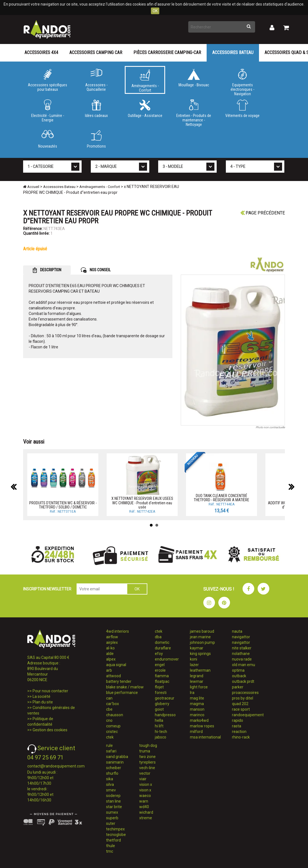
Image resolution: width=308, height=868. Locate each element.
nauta (237, 631)
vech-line (147, 768)
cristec (112, 732)
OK (155, 11)
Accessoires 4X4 (41, 52)
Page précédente (263, 213)
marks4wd (199, 720)
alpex (111, 659)
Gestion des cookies (50, 730)
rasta (237, 726)
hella (159, 720)
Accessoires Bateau (233, 52)
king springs (200, 654)
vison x (145, 790)
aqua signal (116, 665)
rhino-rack (241, 737)
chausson (115, 715)
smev (111, 790)
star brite (114, 807)
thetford (113, 840)
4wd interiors (118, 631)
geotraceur (165, 698)
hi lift (159, 726)
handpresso (165, 715)
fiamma (162, 676)
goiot (159, 709)
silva (110, 784)
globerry (162, 704)
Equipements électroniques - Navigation (242, 81)
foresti (161, 693)
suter (111, 823)
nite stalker (242, 648)
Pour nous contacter (50, 691)
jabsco (161, 737)
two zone (147, 757)
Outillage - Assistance (145, 109)
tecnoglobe (116, 835)
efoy (159, 654)
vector (145, 773)
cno (109, 720)
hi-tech (161, 732)
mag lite (197, 698)
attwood (113, 676)
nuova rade (242, 659)
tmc (110, 851)
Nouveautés (47, 139)
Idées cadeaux (96, 109)
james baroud (202, 631)
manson (197, 709)
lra (192, 693)
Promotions (96, 139)
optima (238, 670)
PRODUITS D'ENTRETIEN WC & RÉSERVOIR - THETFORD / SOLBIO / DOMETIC (63, 505)
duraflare (163, 648)
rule (109, 745)
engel (160, 665)
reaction (239, 732)
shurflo (112, 773)
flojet (159, 687)
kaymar (197, 648)
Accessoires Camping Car (96, 52)
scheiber (114, 768)
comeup (113, 726)
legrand (197, 676)
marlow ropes (202, 726)
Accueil (31, 187)
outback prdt (243, 681)
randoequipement (248, 715)
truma (145, 751)
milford (196, 732)
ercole (160, 670)
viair (143, 779)
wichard (146, 812)
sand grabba (117, 757)
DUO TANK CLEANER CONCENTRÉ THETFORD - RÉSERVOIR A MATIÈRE (222, 498)
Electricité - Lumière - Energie (47, 111)
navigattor (241, 637)
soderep (113, 796)
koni (194, 659)
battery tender (119, 681)
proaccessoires (245, 693)
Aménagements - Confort (145, 81)
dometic (162, 642)
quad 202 (240, 704)
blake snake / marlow (125, 687)
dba (158, 637)
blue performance (122, 693)
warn (144, 801)
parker (238, 687)
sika (110, 779)
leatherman (200, 670)
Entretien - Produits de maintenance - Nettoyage (194, 112)
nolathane (241, 654)
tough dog (148, 745)
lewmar (197, 681)
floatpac (162, 681)
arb (109, 670)
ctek (110, 737)
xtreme (146, 818)
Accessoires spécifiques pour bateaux (47, 80)
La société (41, 696)
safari (111, 751)
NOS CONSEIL (96, 270)
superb (112, 818)
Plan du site (43, 702)
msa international (205, 737)
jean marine (200, 637)
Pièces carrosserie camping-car (167, 52)
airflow (112, 637)
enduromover (167, 659)
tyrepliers (147, 762)
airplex (112, 642)
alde (110, 654)
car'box (113, 704)
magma (197, 704)
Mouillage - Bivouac (194, 78)
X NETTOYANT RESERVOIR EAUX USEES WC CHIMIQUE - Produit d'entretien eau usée (142, 503)
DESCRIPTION (47, 270)
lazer (194, 665)
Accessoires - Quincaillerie (96, 80)
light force (199, 687)
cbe (109, 709)
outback (239, 676)
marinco (197, 715)
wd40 (144, 807)
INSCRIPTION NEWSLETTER (47, 589)
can (109, 698)
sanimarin (115, 762)
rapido (238, 720)
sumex (112, 812)
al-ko (110, 648)
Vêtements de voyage (242, 109)
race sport (241, 709)
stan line (113, 801)
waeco (145, 796)
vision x (146, 784)
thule (111, 846)
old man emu (244, 665)
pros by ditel (243, 698)
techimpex (115, 829)
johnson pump (202, 642)
